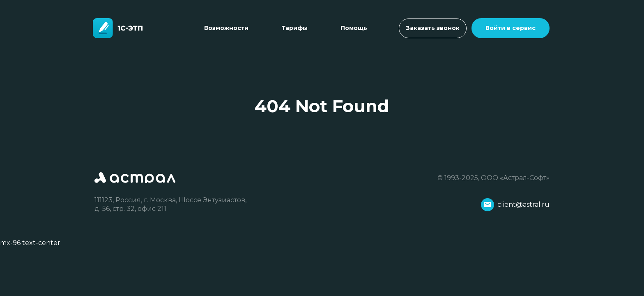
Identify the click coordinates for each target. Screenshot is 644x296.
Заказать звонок (433, 28)
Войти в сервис (511, 28)
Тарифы (294, 28)
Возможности (226, 28)
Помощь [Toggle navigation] (354, 28)
